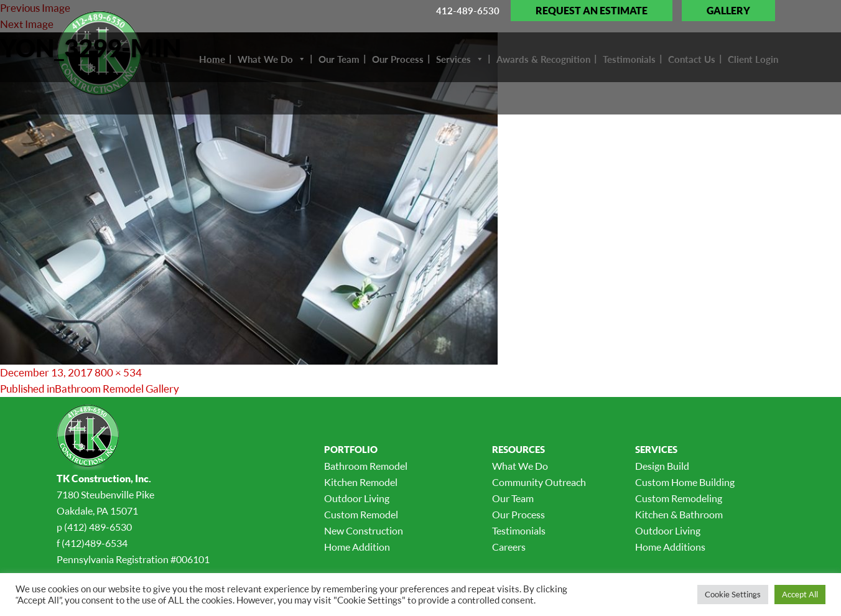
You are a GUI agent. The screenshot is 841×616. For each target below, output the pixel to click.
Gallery (728, 11)
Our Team (513, 498)
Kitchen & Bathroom (679, 515)
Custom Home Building (685, 482)
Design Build (662, 466)
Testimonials (519, 531)
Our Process (518, 515)
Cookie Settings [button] (733, 594)
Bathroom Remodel (366, 466)
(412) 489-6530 (98, 527)
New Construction (364, 531)
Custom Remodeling (679, 498)
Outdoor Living (357, 498)
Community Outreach (539, 482)
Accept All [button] (800, 594)
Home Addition (357, 547)
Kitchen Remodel (361, 482)
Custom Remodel (361, 515)
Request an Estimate (592, 11)
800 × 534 (118, 372)
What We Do (520, 466)
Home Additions (670, 547)
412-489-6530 (468, 11)
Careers (509, 547)
